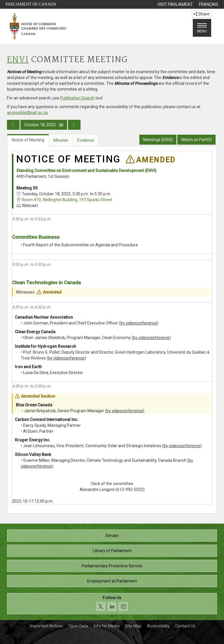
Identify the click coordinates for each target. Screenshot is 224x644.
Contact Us (185, 626)
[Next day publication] (74, 125)
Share (201, 14)
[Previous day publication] (13, 125)
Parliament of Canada (31, 4)
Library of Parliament (112, 551)
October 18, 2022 (44, 125)
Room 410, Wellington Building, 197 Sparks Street (67, 200)
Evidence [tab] (86, 140)
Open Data (78, 626)
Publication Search (77, 98)
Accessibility (158, 626)
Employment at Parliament (112, 581)
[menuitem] (175, 4)
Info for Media (107, 626)
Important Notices (47, 626)
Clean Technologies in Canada (46, 282)
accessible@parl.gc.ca (27, 113)
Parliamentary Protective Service (112, 566)
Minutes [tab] (61, 140)
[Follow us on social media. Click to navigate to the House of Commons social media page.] (112, 604)
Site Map (133, 626)
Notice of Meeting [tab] (28, 140)
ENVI (18, 60)
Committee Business (36, 237)
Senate (112, 536)
